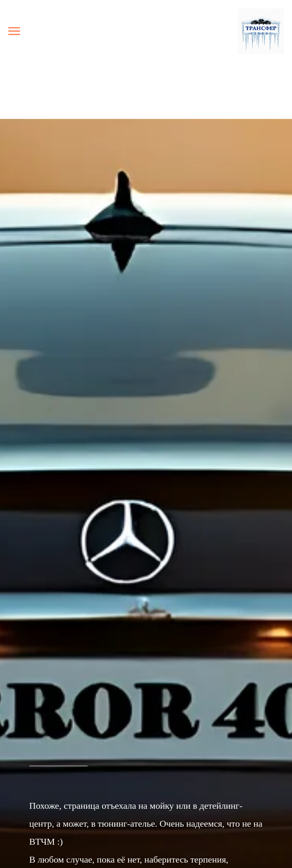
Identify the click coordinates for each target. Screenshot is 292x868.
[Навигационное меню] (14, 31)
